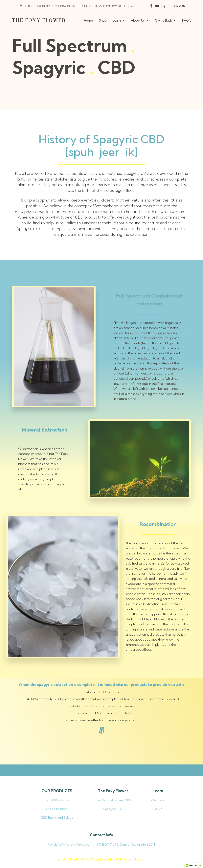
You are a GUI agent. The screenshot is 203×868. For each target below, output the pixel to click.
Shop (103, 20)
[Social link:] (151, 6)
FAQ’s (187, 20)
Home (88, 20)
